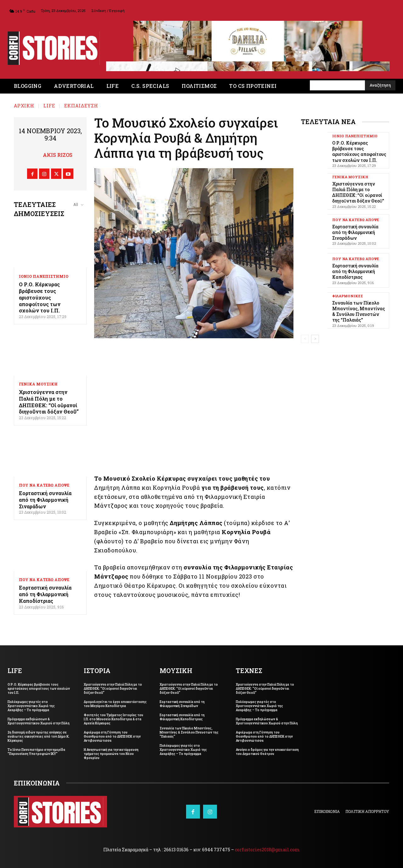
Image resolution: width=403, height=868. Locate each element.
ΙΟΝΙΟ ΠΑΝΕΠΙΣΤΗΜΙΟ (44, 276)
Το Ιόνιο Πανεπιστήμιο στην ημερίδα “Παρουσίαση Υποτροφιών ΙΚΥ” (36, 752)
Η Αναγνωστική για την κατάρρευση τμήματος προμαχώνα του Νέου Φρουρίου (111, 754)
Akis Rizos (58, 155)
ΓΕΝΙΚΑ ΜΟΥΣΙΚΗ (38, 384)
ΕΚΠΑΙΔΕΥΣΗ (81, 106)
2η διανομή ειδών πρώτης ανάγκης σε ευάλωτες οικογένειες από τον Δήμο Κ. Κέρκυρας (39, 737)
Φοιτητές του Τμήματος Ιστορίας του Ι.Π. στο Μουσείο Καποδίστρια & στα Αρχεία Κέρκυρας (114, 719)
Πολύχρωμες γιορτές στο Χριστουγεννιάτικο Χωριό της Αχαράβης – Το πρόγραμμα (31, 706)
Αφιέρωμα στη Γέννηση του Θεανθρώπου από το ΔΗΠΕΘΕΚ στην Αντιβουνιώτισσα (112, 737)
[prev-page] (305, 339)
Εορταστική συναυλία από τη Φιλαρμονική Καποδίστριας (45, 594)
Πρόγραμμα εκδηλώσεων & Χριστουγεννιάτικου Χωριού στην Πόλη (39, 721)
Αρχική (24, 106)
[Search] (380, 85)
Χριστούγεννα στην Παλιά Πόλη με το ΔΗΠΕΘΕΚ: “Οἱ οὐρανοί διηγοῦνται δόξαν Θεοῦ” (49, 402)
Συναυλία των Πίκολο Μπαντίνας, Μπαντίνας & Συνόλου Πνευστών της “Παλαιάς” (359, 311)
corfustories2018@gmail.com (267, 850)
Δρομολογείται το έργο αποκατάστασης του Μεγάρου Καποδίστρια (115, 704)
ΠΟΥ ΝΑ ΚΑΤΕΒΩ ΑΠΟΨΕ (44, 485)
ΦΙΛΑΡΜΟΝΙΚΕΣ (348, 296)
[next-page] (315, 339)
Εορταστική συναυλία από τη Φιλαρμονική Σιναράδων (45, 500)
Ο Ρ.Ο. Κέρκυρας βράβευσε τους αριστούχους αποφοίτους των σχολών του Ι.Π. (40, 297)
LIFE (49, 106)
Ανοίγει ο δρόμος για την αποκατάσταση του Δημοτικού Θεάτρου (267, 752)
